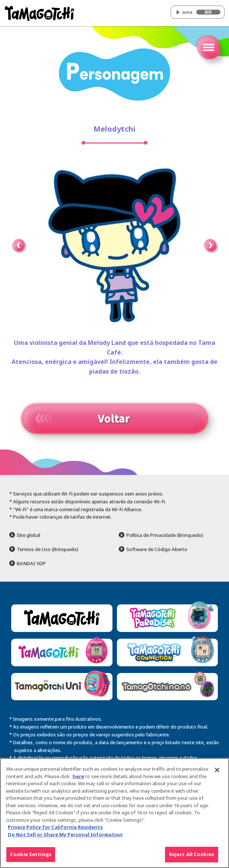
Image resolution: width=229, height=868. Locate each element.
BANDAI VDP (31, 564)
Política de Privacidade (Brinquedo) (165, 535)
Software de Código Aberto (157, 549)
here (78, 776)
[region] (114, 813)
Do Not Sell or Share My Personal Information (65, 834)
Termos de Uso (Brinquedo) (47, 549)
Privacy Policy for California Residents (55, 827)
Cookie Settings (31, 854)
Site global (28, 535)
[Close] (217, 770)
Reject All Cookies (192, 854)
